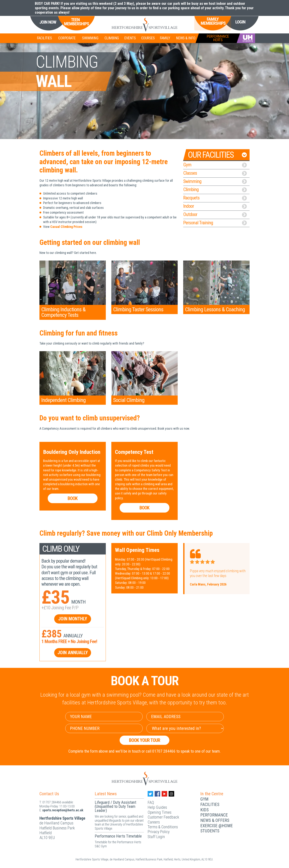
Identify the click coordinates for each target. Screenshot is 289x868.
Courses (148, 38)
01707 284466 (52, 802)
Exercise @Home (217, 826)
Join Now (48, 22)
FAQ (151, 803)
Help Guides (157, 807)
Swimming (90, 38)
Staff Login (156, 837)
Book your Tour (145, 740)
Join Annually (73, 653)
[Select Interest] (185, 728)
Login (240, 22)
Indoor (215, 206)
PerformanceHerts (218, 38)
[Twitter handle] (150, 794)
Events (130, 38)
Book (73, 498)
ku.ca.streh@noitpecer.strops (63, 810)
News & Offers (215, 820)
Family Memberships (213, 21)
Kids (204, 810)
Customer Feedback (163, 817)
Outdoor (215, 214)
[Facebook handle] (157, 794)
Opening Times (160, 812)
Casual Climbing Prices (66, 227)
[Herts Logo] (144, 25)
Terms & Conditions (163, 827)
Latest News (106, 794)
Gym (215, 165)
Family (165, 38)
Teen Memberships (75, 22)
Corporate (67, 38)
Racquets (215, 198)
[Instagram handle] (171, 794)
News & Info (186, 38)
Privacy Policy (159, 832)
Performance (214, 815)
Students (210, 831)
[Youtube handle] (164, 794)
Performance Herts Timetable (118, 836)
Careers (154, 822)
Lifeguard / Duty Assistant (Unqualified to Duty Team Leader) (115, 806)
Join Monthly (73, 619)
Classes (215, 173)
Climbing (112, 38)
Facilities (44, 38)
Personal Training (215, 223)
